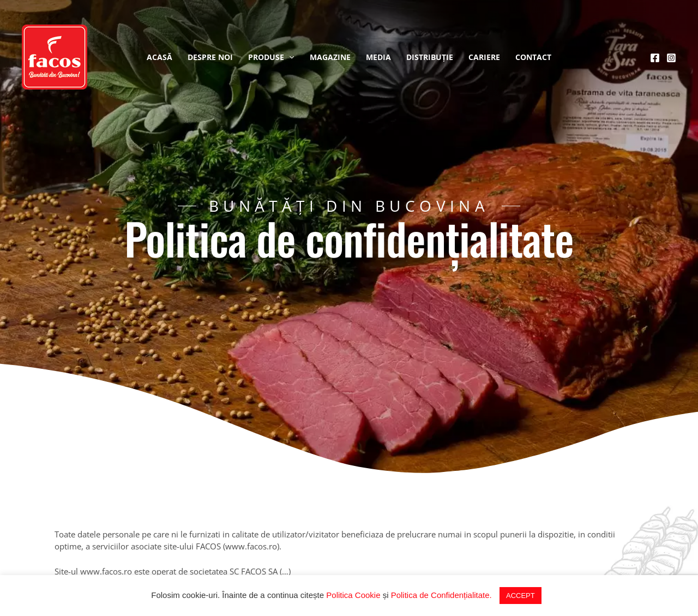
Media (378, 57)
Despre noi (210, 57)
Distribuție (430, 57)
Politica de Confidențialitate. (441, 595)
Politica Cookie (353, 595)
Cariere (484, 57)
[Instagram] (671, 58)
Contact (533, 57)
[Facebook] (655, 58)
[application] (289, 57)
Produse (271, 57)
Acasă (160, 57)
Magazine (330, 57)
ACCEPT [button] (521, 596)
